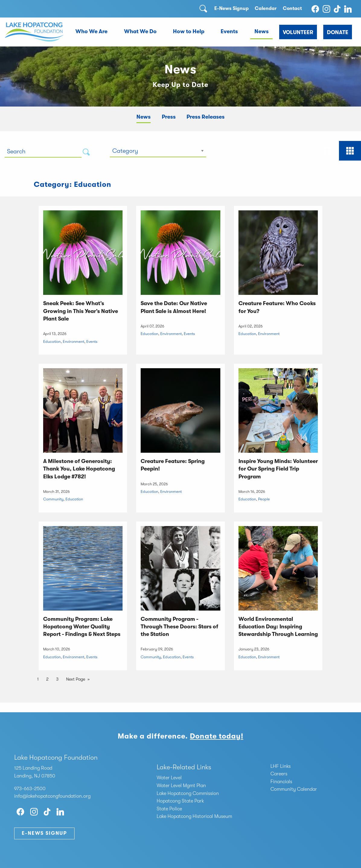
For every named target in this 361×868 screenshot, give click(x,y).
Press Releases (206, 117)
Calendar (266, 8)
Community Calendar (294, 789)
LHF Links (281, 766)
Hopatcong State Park (180, 801)
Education (52, 341)
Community (53, 499)
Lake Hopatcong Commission (188, 793)
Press (169, 117)
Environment (73, 341)
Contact (292, 8)
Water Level (169, 778)
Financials (281, 782)
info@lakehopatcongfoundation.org (52, 796)
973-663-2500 (30, 789)
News (262, 31)
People (264, 499)
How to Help (189, 31)
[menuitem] (92, 32)
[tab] (328, 151)
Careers (279, 774)
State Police (169, 809)
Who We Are (91, 31)
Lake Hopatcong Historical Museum (194, 816)
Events (229, 31)
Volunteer (298, 32)
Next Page (76, 679)
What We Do (140, 31)
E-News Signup (232, 8)
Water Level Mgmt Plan (181, 786)
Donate (338, 32)
